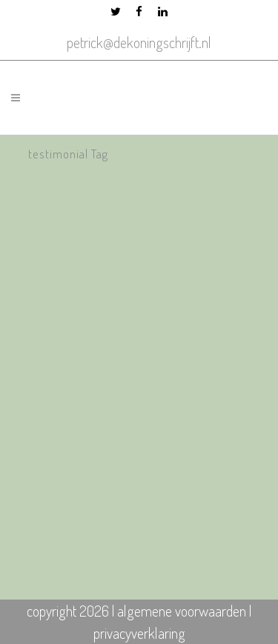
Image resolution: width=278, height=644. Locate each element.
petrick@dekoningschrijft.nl (139, 42)
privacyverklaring (139, 633)
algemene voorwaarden (182, 611)
